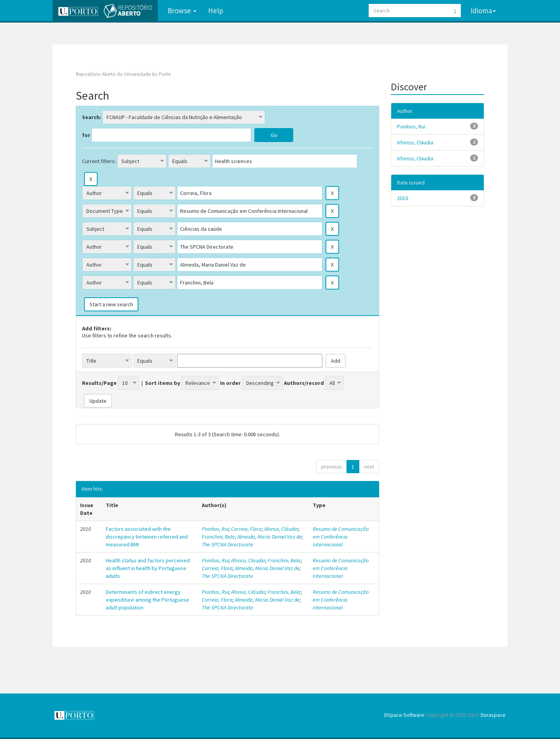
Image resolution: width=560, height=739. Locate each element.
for (86, 135)
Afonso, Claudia (248, 560)
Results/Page (99, 383)
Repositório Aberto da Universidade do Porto (123, 74)
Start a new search (111, 304)
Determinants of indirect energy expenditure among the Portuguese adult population (147, 600)
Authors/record (304, 383)
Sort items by (163, 383)
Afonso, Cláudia (281, 529)
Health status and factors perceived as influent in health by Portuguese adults (148, 568)
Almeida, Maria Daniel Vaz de (269, 537)
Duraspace (493, 715)
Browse (182, 11)
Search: (92, 117)
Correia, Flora (246, 529)
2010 (402, 198)
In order (230, 383)
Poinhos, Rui (215, 529)
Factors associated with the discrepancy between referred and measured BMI (147, 537)
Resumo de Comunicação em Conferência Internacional (341, 537)
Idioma (483, 11)
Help (216, 11)
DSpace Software (404, 715)
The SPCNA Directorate (227, 544)
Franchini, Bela (218, 537)
